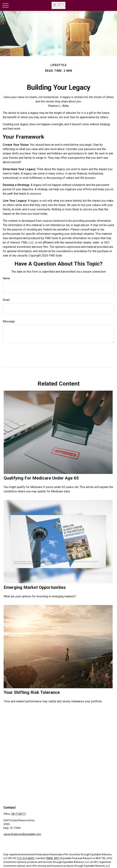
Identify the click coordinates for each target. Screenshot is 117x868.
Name (6, 278)
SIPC (57, 858)
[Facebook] (6, 840)
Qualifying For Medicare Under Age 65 (41, 478)
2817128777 (19, 814)
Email (6, 300)
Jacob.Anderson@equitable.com (22, 834)
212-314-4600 (25, 858)
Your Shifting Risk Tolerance (32, 692)
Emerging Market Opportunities (35, 587)
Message (9, 321)
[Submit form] (11, 354)
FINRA (49, 858)
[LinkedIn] (12, 840)
